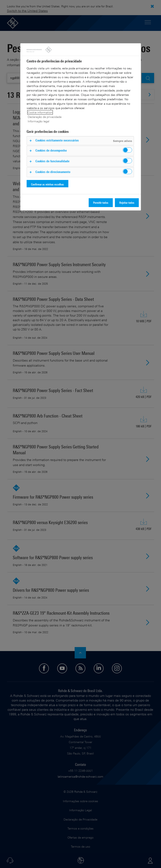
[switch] (127, 150)
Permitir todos (101, 203)
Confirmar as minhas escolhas (47, 184)
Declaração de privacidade (45, 117)
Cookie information (40, 112)
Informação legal (38, 121)
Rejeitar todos (127, 203)
